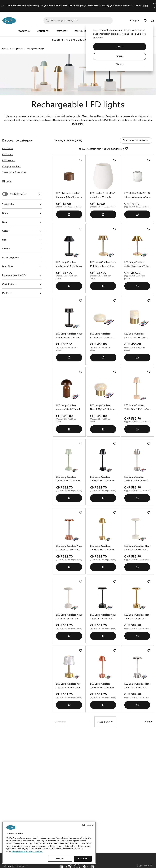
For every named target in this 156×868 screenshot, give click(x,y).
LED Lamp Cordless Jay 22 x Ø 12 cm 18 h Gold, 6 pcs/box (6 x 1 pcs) (68, 686)
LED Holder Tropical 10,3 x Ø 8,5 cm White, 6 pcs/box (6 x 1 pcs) (103, 196)
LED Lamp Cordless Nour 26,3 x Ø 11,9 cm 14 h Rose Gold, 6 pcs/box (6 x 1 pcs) (69, 548)
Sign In (120, 56)
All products (19, 49)
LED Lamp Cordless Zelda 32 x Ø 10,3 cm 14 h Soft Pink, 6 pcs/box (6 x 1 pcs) (137, 408)
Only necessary (88, 825)
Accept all (83, 859)
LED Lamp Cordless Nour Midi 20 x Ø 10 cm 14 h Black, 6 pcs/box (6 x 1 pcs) (69, 336)
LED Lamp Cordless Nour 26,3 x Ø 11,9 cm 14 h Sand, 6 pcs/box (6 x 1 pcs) (137, 548)
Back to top (145, 866)
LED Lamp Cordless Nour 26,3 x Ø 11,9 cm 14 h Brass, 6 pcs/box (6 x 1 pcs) (137, 617)
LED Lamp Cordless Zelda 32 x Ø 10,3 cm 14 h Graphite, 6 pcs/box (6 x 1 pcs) (103, 479)
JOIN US (120, 47)
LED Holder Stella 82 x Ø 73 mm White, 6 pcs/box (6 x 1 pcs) (137, 196)
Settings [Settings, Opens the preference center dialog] (60, 859)
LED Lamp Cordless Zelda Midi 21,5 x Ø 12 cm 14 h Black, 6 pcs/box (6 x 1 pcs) (69, 265)
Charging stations (11, 167)
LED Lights (8, 149)
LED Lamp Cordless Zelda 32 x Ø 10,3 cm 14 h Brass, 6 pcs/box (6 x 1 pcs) (103, 548)
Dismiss (120, 64)
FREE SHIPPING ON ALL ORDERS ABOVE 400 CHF (78, 40)
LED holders (9, 161)
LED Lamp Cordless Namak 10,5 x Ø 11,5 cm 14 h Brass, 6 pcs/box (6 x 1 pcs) (103, 408)
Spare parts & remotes (14, 173)
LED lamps (8, 155)
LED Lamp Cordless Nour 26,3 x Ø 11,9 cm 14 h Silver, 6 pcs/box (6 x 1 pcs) (137, 686)
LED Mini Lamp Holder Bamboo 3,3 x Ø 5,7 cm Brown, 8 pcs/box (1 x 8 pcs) (68, 196)
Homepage (6, 49)
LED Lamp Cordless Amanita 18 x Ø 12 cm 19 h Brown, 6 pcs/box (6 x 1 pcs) (69, 408)
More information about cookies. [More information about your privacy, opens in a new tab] (27, 852)
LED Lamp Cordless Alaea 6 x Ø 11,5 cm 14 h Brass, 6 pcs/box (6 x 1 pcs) (103, 336)
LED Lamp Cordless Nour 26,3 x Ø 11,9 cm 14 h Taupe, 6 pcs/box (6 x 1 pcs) (69, 617)
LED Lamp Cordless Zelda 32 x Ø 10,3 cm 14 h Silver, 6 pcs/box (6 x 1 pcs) (137, 479)
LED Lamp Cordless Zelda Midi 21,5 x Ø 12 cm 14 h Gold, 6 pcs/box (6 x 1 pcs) (137, 265)
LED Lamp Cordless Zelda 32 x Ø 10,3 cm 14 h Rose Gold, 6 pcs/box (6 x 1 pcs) (102, 686)
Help (146, 6)
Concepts (43, 31)
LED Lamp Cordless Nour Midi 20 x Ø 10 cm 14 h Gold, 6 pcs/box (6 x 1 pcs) (103, 265)
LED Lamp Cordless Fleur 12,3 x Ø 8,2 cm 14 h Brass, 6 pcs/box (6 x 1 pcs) (137, 336)
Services (61, 31)
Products (23, 31)
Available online (26, 194)
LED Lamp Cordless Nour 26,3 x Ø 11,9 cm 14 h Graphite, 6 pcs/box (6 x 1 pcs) (103, 617)
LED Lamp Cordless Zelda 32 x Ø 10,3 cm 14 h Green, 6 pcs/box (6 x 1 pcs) (69, 479)
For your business (85, 31)
